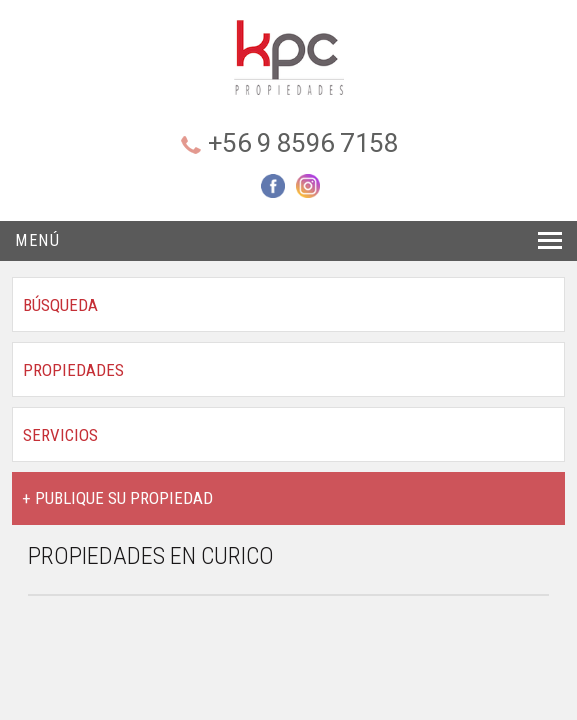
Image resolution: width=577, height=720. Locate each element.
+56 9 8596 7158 (303, 143)
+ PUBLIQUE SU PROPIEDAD (117, 498)
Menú (37, 240)
